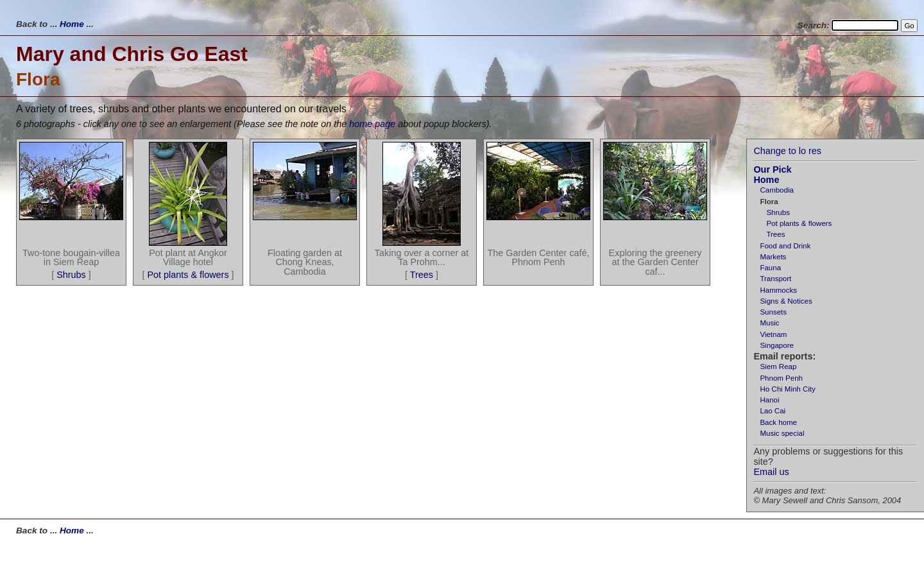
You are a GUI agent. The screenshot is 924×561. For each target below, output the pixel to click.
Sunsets (773, 312)
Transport (775, 279)
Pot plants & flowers (799, 223)
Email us (771, 472)
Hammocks (778, 290)
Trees (775, 234)
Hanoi (769, 400)
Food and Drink (785, 246)
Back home (778, 422)
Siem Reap (778, 367)
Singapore (777, 345)
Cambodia (777, 190)
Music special (782, 433)
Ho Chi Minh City (787, 389)
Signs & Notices (786, 301)
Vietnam (773, 334)
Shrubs (778, 212)
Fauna (770, 268)
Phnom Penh (781, 378)
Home (72, 24)
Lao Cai (773, 411)
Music (769, 323)
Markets (773, 257)
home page (372, 124)
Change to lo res (787, 151)
